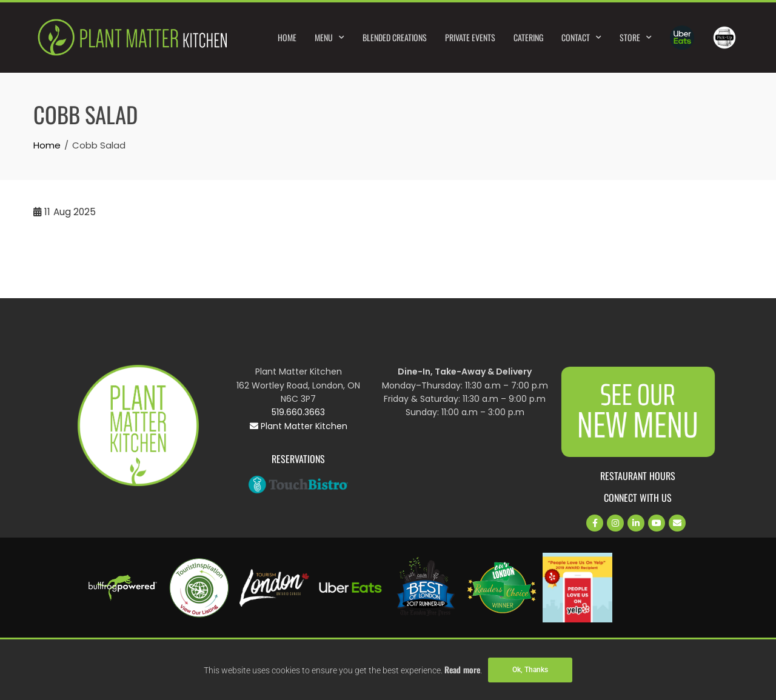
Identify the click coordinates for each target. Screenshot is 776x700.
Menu (329, 38)
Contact (581, 38)
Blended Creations (395, 37)
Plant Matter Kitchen (299, 426)
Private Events (470, 37)
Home (287, 37)
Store (636, 38)
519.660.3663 (298, 412)
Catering (528, 37)
